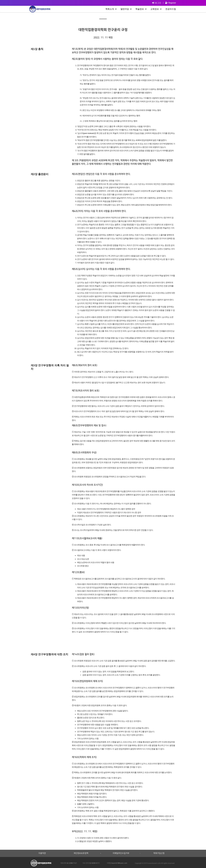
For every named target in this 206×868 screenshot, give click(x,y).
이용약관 (42, 853)
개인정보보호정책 (81, 853)
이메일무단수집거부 (121, 853)
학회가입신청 (159, 853)
